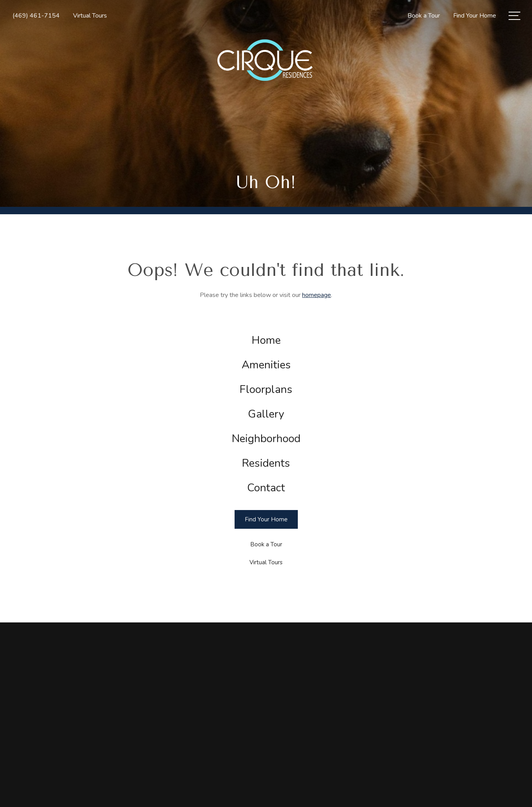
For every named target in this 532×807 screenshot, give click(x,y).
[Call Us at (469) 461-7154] (36, 16)
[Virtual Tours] (266, 563)
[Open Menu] (514, 16)
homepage (317, 295)
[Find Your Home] (266, 520)
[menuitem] (266, 340)
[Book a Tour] (266, 545)
